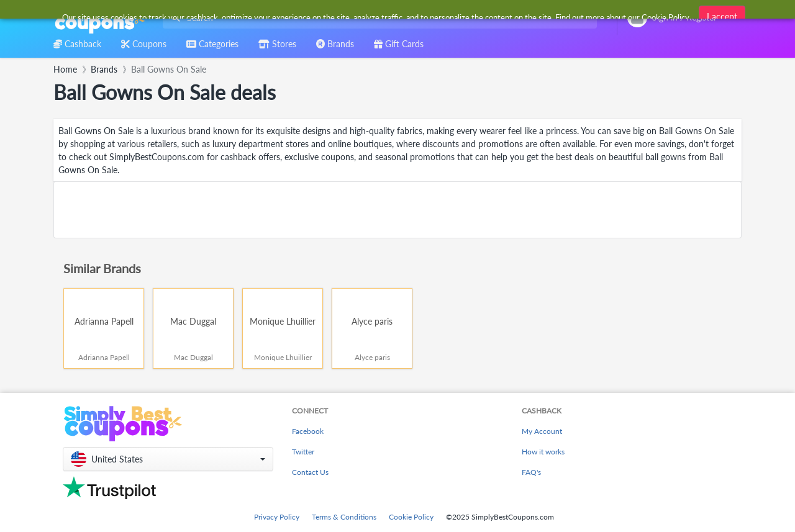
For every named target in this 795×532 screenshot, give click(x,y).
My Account (542, 431)
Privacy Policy (277, 517)
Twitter (303, 452)
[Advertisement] (397, 210)
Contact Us (310, 472)
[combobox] (377, 18)
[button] (168, 459)
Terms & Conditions (344, 517)
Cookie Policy (411, 517)
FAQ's (531, 472)
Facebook (308, 431)
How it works (543, 452)
